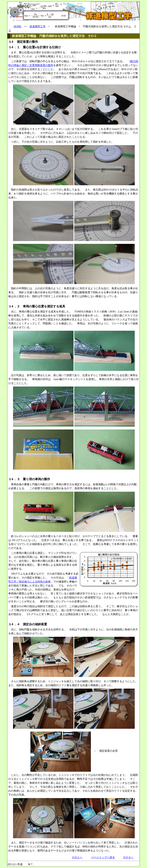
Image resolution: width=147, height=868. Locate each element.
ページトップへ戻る (103, 857)
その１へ (77, 857)
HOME (17, 26)
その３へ (128, 857)
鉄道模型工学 (38, 26)
